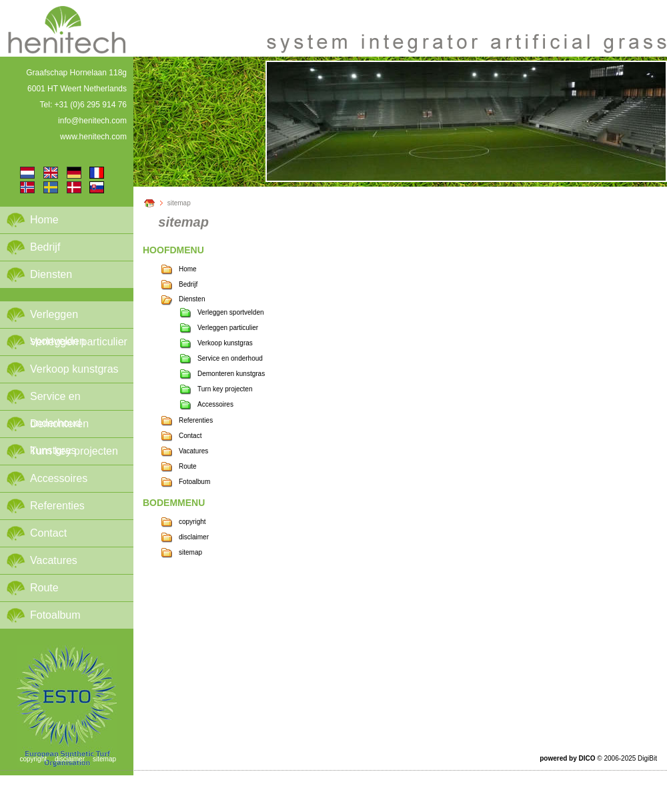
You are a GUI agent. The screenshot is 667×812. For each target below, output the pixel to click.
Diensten (51, 274)
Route (44, 588)
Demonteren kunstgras (59, 428)
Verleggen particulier (79, 342)
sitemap (179, 203)
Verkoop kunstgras (74, 369)
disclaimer (194, 537)
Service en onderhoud (56, 400)
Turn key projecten (74, 451)
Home (44, 220)
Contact (48, 533)
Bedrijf (45, 247)
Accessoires (59, 478)
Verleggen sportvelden (58, 318)
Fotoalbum (55, 615)
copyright (192, 522)
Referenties (57, 506)
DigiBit (647, 758)
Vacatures (54, 560)
